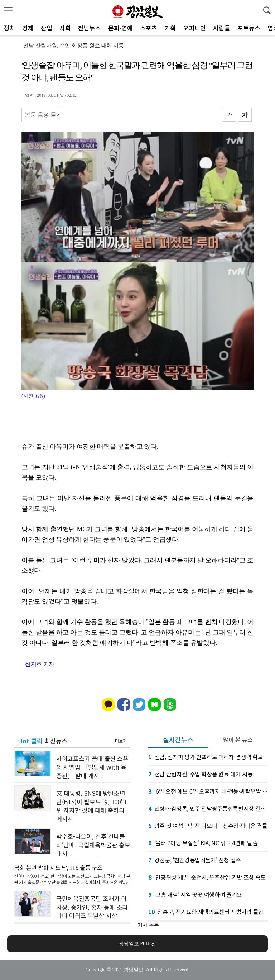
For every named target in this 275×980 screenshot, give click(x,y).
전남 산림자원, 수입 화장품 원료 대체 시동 (74, 46)
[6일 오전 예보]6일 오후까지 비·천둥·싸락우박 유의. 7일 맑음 (208, 791)
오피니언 (194, 28)
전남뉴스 (90, 28)
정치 (9, 28)
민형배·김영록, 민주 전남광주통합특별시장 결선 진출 (208, 808)
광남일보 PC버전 (138, 944)
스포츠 (149, 28)
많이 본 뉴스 (238, 739)
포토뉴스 (249, 28)
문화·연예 (120, 28)
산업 (47, 28)
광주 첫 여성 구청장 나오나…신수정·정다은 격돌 (208, 826)
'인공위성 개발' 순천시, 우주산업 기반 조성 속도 (207, 877)
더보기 (121, 741)
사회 (65, 28)
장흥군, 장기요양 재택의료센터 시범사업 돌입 (206, 912)
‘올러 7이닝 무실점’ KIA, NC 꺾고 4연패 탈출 (203, 843)
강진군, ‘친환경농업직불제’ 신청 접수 (194, 860)
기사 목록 (148, 925)
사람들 (222, 28)
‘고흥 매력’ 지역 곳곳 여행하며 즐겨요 (195, 894)
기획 (170, 28)
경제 (28, 28)
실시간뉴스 (178, 739)
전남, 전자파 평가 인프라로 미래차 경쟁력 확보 (206, 757)
